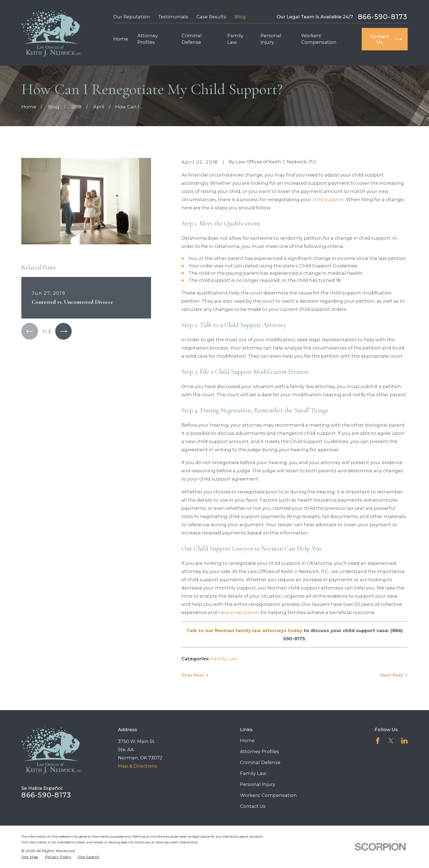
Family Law (224, 659)
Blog (240, 17)
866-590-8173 (383, 17)
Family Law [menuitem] (235, 39)
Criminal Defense (260, 762)
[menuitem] (30, 857)
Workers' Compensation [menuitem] (319, 39)
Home (247, 740)
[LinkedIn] (404, 741)
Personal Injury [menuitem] (271, 39)
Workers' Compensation (268, 795)
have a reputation (239, 612)
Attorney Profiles (260, 751)
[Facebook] (378, 741)
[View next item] (63, 331)
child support (328, 199)
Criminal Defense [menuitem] (192, 39)
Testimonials (173, 17)
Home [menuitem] (121, 39)
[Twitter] (391, 741)
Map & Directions (138, 766)
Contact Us (253, 806)
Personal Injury (258, 784)
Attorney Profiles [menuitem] (148, 39)
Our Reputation (132, 17)
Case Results (211, 17)
